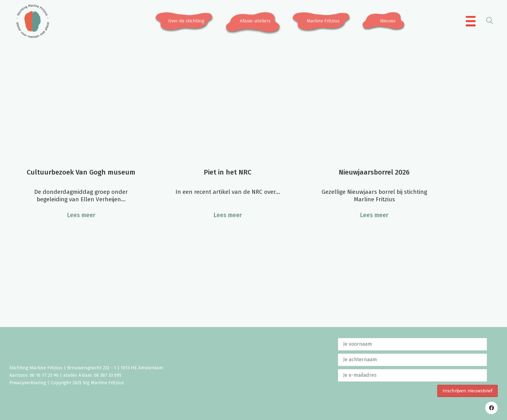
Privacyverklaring (28, 383)
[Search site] (490, 22)
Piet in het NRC (228, 172)
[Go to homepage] (33, 21)
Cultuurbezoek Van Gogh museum (81, 172)
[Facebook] (491, 408)
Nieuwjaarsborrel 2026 (374, 172)
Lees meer (81, 215)
